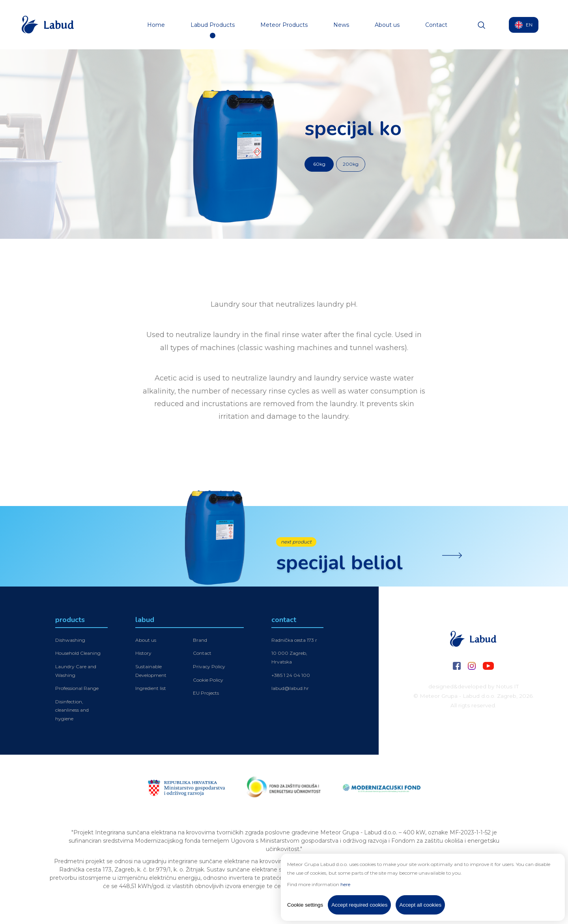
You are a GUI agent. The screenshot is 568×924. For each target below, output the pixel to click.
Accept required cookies (359, 905)
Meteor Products (284, 25)
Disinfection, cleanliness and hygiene (72, 711)
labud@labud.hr (290, 689)
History (143, 654)
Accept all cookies (420, 905)
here (345, 884)
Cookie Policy (208, 681)
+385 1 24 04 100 (291, 676)
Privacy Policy (209, 668)
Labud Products (213, 25)
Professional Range (77, 689)
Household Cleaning (78, 654)
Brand (200, 641)
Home (156, 25)
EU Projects (206, 694)
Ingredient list (151, 689)
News (341, 25)
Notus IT (507, 686)
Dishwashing (70, 641)
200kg (351, 164)
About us (387, 25)
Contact (436, 25)
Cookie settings (305, 905)
